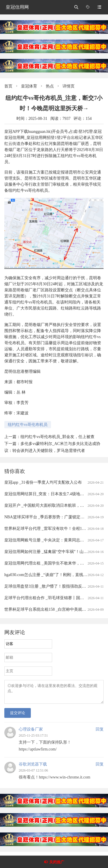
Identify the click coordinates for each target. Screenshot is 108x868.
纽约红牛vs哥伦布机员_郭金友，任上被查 (57, 437)
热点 (50, 86)
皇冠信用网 (17, 7)
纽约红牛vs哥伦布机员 (28, 425)
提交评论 (18, 716)
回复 (100, 733)
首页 (8, 86)
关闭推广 (57, 862)
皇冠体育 (29, 86)
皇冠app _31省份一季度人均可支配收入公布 (43, 482)
